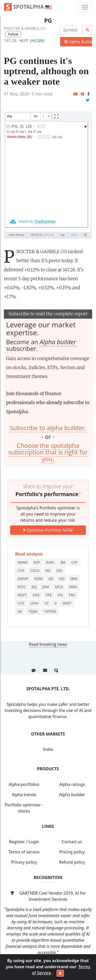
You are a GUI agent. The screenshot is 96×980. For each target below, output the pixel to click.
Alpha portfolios (24, 784)
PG (48, 21)
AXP (37, 562)
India (48, 749)
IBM (74, 579)
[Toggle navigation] (85, 7)
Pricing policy (72, 852)
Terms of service (24, 852)
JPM (46, 587)
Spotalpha (28, 7)
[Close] (60, 973)
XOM (38, 579)
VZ (46, 603)
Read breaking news (48, 644)
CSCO (35, 570)
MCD (59, 587)
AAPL (51, 562)
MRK (73, 587)
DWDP (23, 579)
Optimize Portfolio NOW (48, 530)
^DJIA (33, 611)
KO (48, 570)
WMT (67, 603)
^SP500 (50, 611)
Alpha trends (24, 795)
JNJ (34, 587)
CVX (21, 570)
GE (20, 611)
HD (62, 579)
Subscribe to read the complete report (48, 314)
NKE (36, 595)
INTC (22, 587)
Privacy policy (24, 862)
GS (51, 579)
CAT (75, 562)
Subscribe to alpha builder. (48, 428)
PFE (49, 595)
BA (63, 562)
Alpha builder (58, 342)
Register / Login (24, 842)
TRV (72, 595)
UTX (21, 603)
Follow (13, 34)
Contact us (72, 842)
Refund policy (72, 862)
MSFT (22, 595)
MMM (22, 562)
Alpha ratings (72, 784)
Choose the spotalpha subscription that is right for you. (48, 452)
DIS (59, 570)
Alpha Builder (78, 42)
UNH (34, 603)
